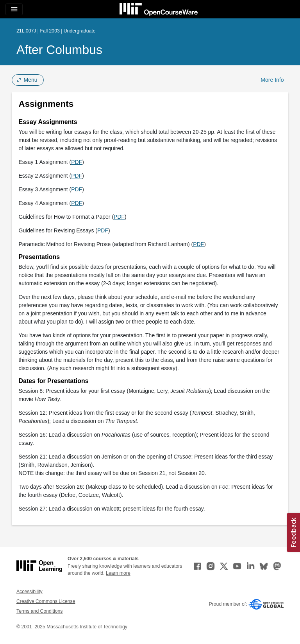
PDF (77, 162)
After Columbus (59, 50)
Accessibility (29, 592)
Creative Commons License (46, 601)
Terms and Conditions (39, 611)
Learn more (118, 573)
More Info (272, 80)
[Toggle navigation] (14, 9)
